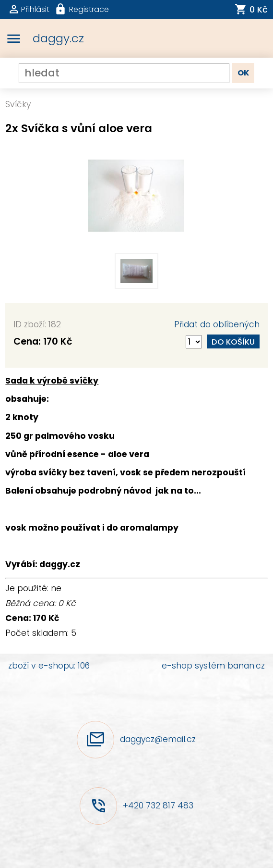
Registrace (89, 9)
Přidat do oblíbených (217, 324)
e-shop (177, 666)
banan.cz (246, 666)
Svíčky (18, 104)
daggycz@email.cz (158, 739)
